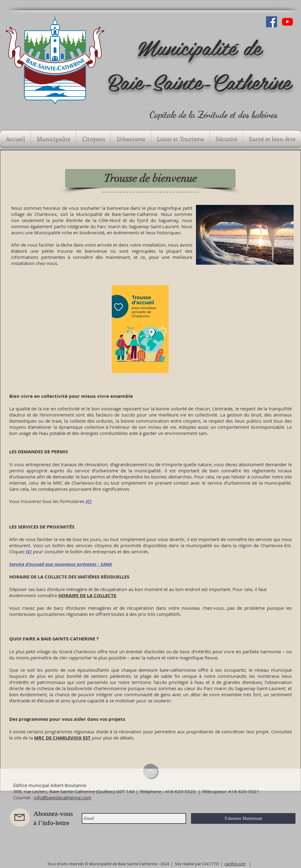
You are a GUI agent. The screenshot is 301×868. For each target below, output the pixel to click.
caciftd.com (235, 864)
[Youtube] (287, 22)
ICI (89, 501)
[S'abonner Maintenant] (243, 818)
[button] (54, 139)
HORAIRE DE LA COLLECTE (87, 595)
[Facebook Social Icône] (272, 22)
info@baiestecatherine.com (63, 797)
